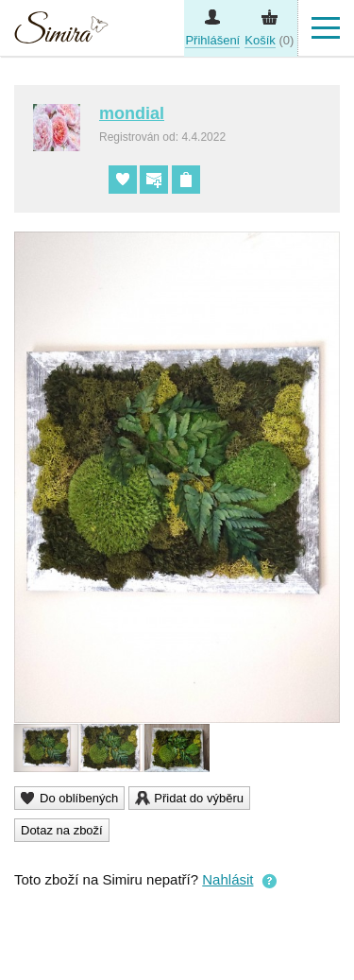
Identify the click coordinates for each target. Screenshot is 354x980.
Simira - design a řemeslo (61, 30)
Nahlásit (228, 879)
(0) (269, 41)
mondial (132, 113)
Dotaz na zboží (62, 830)
